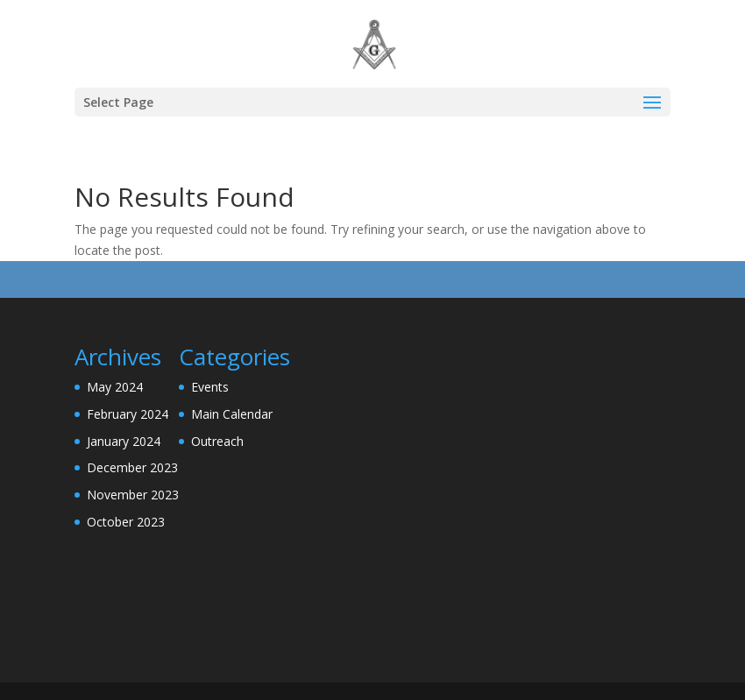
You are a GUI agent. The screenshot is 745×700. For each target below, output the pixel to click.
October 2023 (126, 522)
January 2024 (124, 441)
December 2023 (132, 467)
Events (210, 387)
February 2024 (128, 414)
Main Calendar (232, 414)
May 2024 (115, 387)
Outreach (217, 441)
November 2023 (133, 495)
